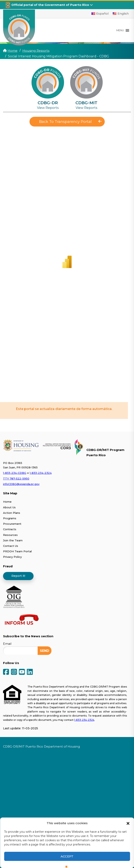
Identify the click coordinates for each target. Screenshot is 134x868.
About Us (9, 507)
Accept (67, 856)
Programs (10, 518)
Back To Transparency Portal (70, 122)
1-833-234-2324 (41, 473)
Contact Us (11, 546)
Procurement (12, 524)
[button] (128, 823)
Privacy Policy (12, 557)
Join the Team (13, 540)
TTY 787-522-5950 (16, 478)
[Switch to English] (121, 14)
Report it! (18, 576)
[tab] (48, 88)
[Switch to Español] (100, 14)
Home (13, 51)
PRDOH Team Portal (17, 551)
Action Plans (12, 513)
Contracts (10, 529)
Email (7, 644)
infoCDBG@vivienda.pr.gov (21, 484)
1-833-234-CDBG (15, 473)
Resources (10, 535)
